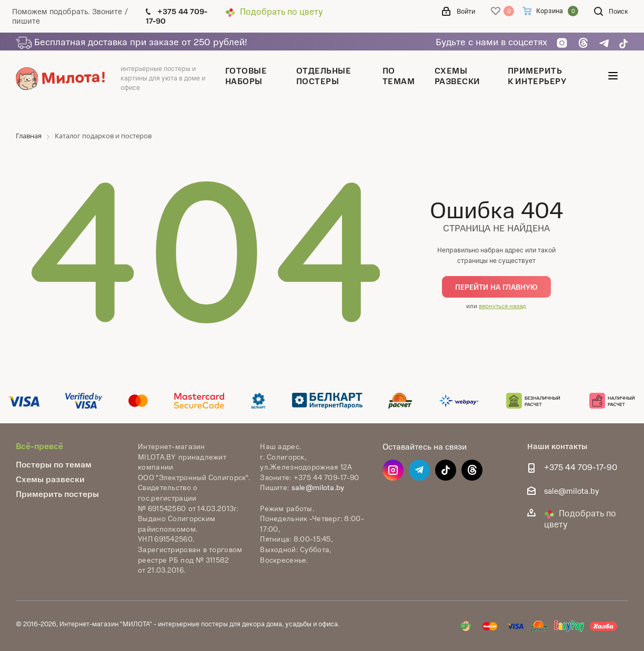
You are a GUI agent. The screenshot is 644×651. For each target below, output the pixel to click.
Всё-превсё (39, 446)
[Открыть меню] (613, 78)
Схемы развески (50, 479)
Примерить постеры (57, 494)
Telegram (419, 470)
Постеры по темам (54, 464)
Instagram (393, 470)
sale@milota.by (318, 487)
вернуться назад (502, 306)
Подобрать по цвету (274, 11)
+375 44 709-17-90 (581, 467)
